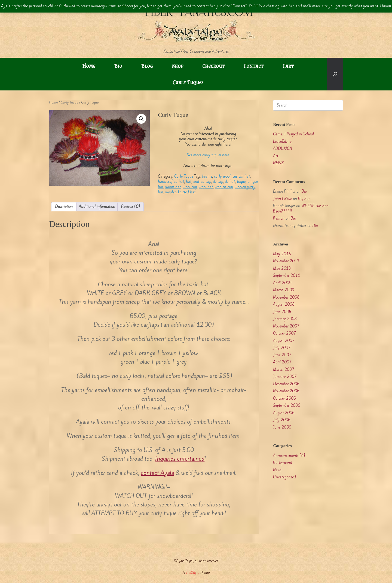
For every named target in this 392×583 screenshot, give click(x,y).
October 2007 (284, 333)
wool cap (190, 187)
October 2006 (284, 398)
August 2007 (284, 341)
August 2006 (284, 413)
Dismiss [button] (385, 6)
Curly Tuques (188, 82)
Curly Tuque (70, 102)
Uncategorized (284, 477)
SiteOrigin (192, 573)
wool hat (206, 187)
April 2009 (282, 283)
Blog (147, 66)
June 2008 (282, 312)
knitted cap (202, 182)
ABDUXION (283, 149)
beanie (207, 176)
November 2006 (286, 391)
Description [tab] (64, 207)
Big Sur (304, 199)
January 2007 (285, 377)
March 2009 (284, 290)
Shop (177, 66)
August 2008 (284, 304)
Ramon (279, 218)
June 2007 (282, 355)
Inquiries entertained (180, 459)
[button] (335, 74)
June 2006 (282, 427)
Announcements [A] (289, 456)
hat (189, 182)
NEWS (278, 163)
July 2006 (282, 420)
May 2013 (282, 268)
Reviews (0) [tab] (131, 207)
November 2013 (286, 261)
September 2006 (287, 406)
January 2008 (285, 319)
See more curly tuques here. (208, 155)
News (277, 470)
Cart (288, 66)
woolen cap (224, 187)
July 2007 (282, 348)
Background (283, 463)
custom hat (241, 176)
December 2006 (286, 384)
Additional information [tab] (97, 207)
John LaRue (282, 199)
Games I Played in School (293, 134)
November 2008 (286, 297)
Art (276, 156)
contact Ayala (157, 473)
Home (89, 66)
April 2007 (282, 362)
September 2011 (287, 276)
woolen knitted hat (180, 192)
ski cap (218, 182)
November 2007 (286, 326)
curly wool (222, 176)
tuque (241, 182)
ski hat (230, 182)
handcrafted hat (171, 182)
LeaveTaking (282, 142)
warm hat (173, 187)
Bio (118, 66)
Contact (254, 66)
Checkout (213, 66)
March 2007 (284, 370)
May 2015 (282, 254)
